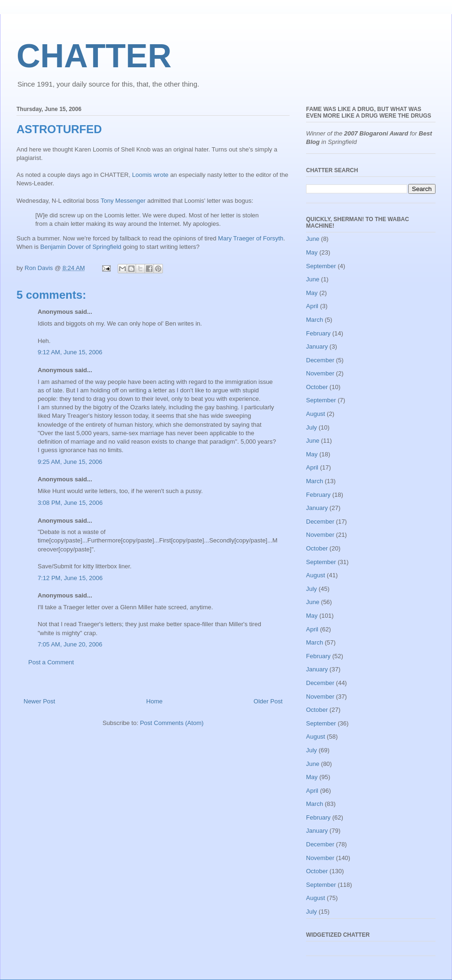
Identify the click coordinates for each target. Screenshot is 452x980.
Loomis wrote (150, 175)
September (321, 266)
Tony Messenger (123, 201)
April (312, 306)
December (320, 360)
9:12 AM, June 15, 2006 (70, 352)
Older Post (268, 701)
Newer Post (39, 701)
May (312, 252)
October (317, 387)
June (313, 239)
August (315, 414)
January (317, 347)
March (315, 320)
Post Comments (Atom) (172, 723)
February (318, 333)
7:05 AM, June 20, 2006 (70, 644)
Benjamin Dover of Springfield (81, 247)
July (311, 427)
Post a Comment (51, 662)
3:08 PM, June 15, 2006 (70, 503)
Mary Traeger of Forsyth (251, 238)
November (320, 373)
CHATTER (94, 56)
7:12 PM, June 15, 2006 (70, 578)
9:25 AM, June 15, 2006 (70, 462)
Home (155, 701)
